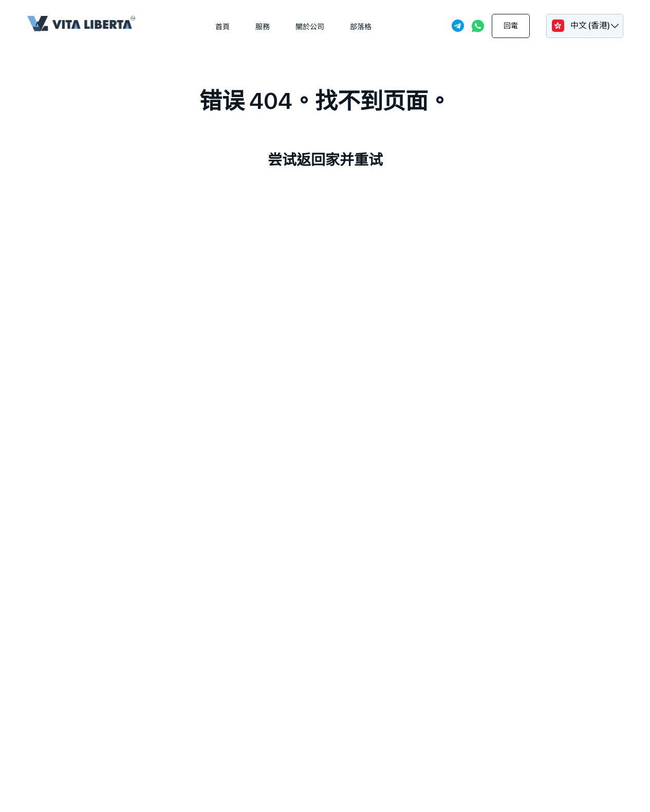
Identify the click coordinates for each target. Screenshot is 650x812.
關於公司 (310, 27)
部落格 (361, 27)
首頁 (222, 27)
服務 (263, 27)
